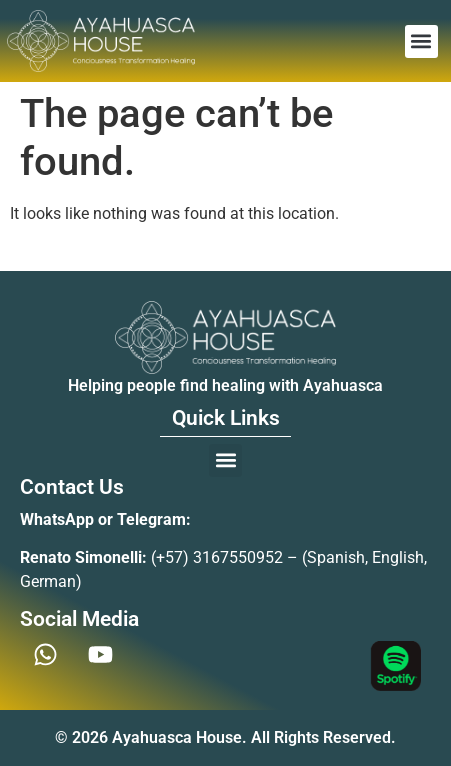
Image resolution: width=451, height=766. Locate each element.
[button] (421, 41)
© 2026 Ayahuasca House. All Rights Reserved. (225, 737)
